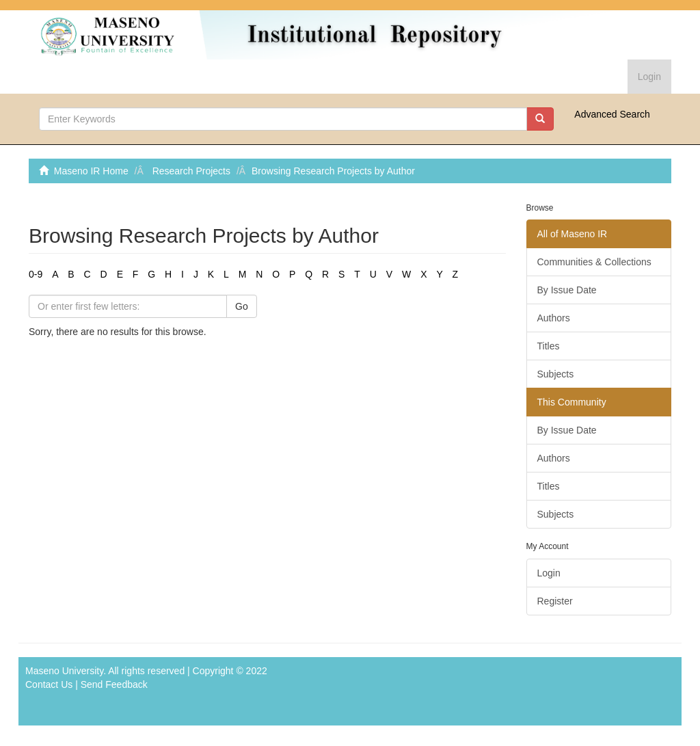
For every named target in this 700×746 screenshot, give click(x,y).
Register (555, 601)
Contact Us (49, 684)
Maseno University (64, 671)
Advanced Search (612, 114)
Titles (549, 346)
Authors (554, 318)
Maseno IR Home (91, 171)
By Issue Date (567, 290)
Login (549, 573)
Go (242, 306)
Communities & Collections (594, 262)
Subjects (556, 374)
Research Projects (191, 171)
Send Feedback (114, 684)
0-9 (36, 274)
